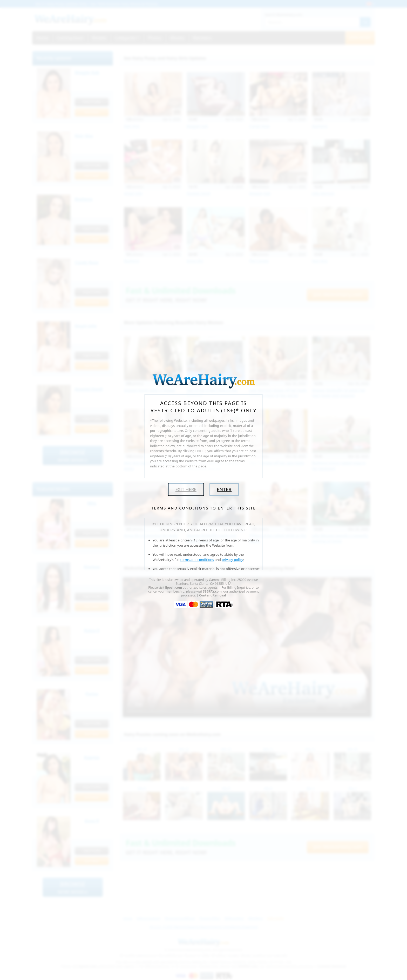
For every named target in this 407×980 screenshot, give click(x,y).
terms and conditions (197, 560)
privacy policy (232, 560)
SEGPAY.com (212, 591)
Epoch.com (174, 588)
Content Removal (212, 595)
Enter (224, 489)
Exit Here (186, 489)
